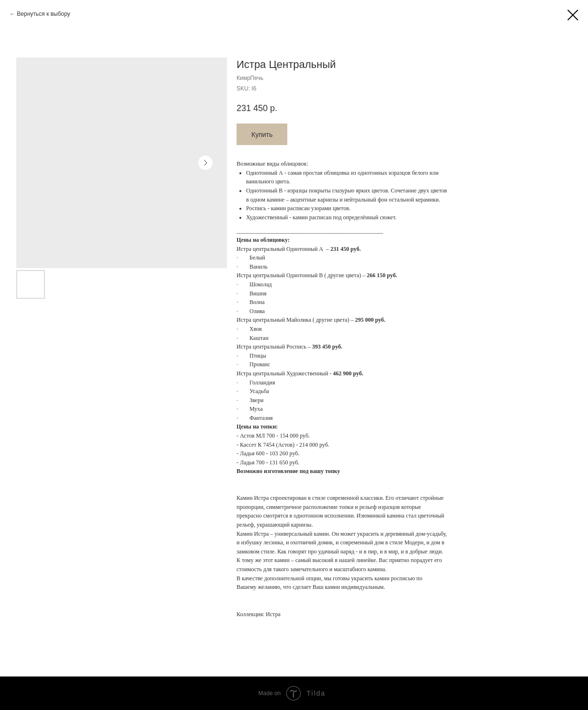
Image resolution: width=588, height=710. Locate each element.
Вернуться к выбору (43, 14)
